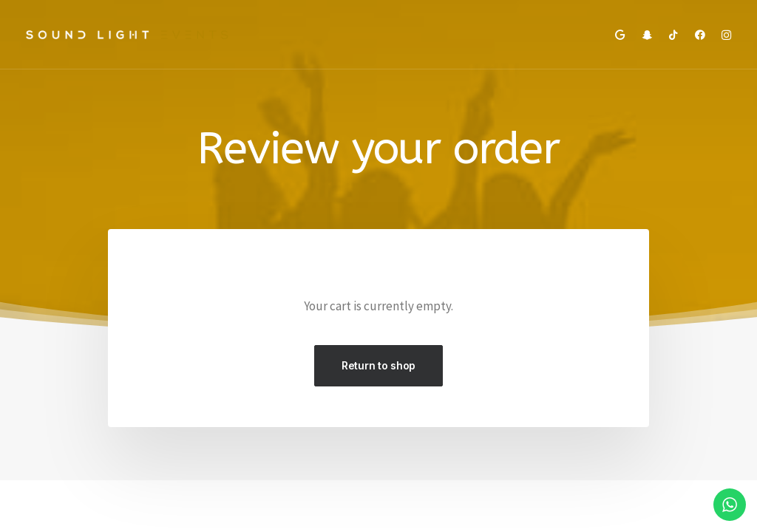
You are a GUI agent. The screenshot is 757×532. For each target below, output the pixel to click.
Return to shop (378, 365)
